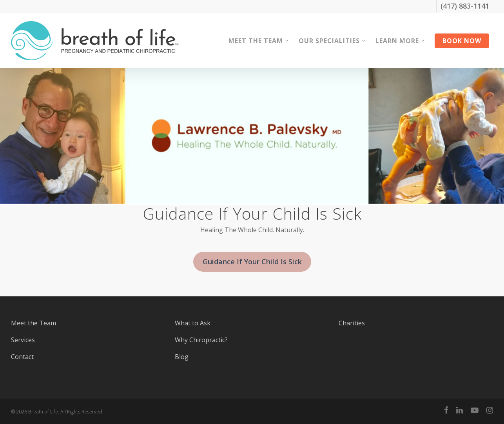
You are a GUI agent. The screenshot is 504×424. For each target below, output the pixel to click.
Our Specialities (332, 41)
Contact (22, 357)
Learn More (400, 41)
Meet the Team (259, 41)
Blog (182, 357)
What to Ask (193, 323)
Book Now (462, 41)
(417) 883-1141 (465, 6)
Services (23, 340)
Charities (352, 323)
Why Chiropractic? (201, 340)
